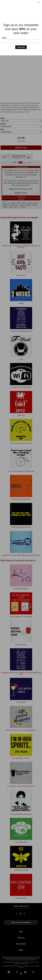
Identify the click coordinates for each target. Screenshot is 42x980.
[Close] (39, 2)
